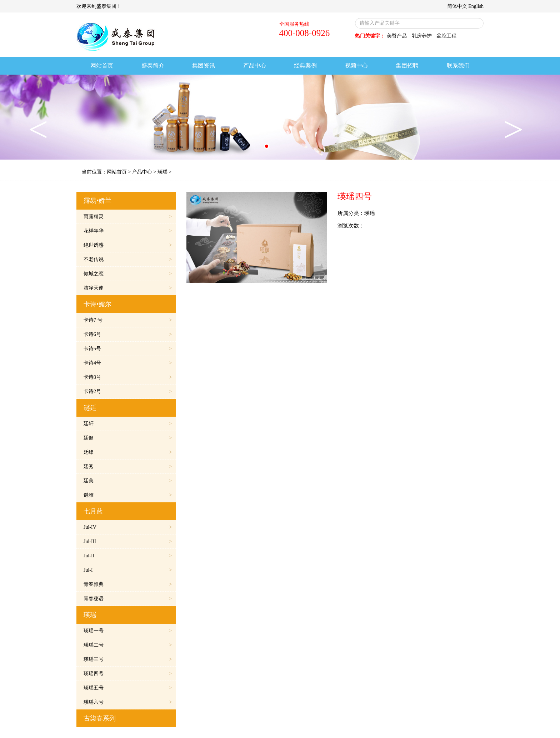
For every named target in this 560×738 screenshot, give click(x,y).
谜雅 (89, 495)
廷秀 (89, 466)
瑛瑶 (162, 172)
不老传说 (94, 259)
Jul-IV (90, 527)
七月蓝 (93, 511)
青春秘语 (94, 599)
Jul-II (89, 556)
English (476, 6)
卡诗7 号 (93, 320)
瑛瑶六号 (94, 702)
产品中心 (142, 172)
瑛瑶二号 (94, 645)
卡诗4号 (92, 363)
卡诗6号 (92, 334)
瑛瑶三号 (94, 659)
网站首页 (117, 172)
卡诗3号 (92, 377)
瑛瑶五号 (94, 688)
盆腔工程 (446, 36)
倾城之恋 (94, 274)
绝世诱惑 (94, 245)
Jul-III (90, 541)
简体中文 (457, 6)
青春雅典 (94, 584)
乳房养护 (422, 36)
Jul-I (88, 570)
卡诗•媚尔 (97, 304)
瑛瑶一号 (94, 631)
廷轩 (89, 424)
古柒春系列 (100, 718)
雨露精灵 (94, 217)
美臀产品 (397, 36)
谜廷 (90, 408)
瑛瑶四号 (94, 674)
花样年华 (94, 231)
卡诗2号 (92, 391)
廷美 (89, 481)
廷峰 (89, 452)
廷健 (89, 438)
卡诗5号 (92, 349)
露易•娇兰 (97, 201)
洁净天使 (94, 288)
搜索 (477, 23)
